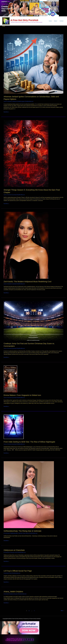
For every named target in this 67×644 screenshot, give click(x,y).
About (57, 21)
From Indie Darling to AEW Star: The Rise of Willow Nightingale (31, 441)
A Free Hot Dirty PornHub (24, 20)
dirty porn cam (14, 552)
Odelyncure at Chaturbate (15, 550)
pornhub (15, 195)
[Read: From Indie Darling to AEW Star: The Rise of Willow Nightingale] (14, 426)
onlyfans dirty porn (14, 593)
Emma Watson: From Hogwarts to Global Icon (24, 395)
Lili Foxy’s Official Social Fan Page (19, 570)
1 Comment (6, 573)
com (11, 573)
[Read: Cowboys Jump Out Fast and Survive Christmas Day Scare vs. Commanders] (33, 321)
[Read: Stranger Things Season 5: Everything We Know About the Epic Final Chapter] (26, 153)
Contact (62, 21)
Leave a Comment (8, 101)
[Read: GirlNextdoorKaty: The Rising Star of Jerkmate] (29, 494)
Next (62, 610)
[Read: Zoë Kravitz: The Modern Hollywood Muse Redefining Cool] (26, 245)
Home (52, 21)
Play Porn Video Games (24, 533)
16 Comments (7, 552)
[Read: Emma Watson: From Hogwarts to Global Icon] (10, 379)
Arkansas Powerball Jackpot (19, 101)
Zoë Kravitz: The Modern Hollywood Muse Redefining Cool (29, 281)
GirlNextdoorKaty (15, 533)
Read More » (6, 112)
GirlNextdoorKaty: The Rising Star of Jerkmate (24, 531)
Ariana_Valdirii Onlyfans (14, 591)
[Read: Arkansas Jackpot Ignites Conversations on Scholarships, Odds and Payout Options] (33, 64)
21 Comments (7, 533)
